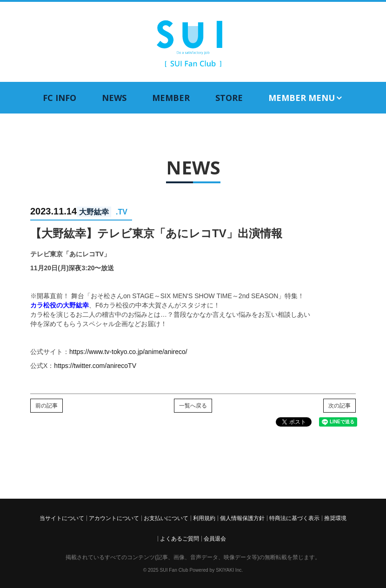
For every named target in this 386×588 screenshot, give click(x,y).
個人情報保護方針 (242, 518)
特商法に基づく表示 (294, 518)
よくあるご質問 (180, 539)
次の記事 (339, 406)
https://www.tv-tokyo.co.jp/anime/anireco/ (128, 352)
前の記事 (47, 406)
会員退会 (215, 539)
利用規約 (204, 518)
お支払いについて (166, 518)
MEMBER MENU (306, 98)
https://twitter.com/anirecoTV (95, 366)
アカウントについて (114, 518)
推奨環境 (335, 518)
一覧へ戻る (193, 406)
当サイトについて (62, 518)
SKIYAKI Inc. (229, 570)
